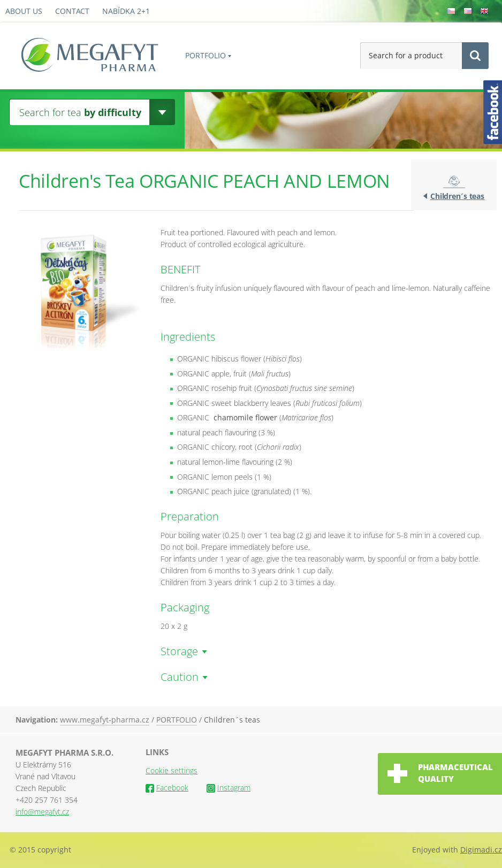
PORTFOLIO (206, 55)
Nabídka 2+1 (126, 11)
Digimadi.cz (481, 850)
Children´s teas (457, 196)
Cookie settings (172, 770)
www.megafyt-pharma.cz (105, 720)
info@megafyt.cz (42, 812)
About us (24, 11)
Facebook (167, 788)
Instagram (229, 788)
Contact (72, 11)
